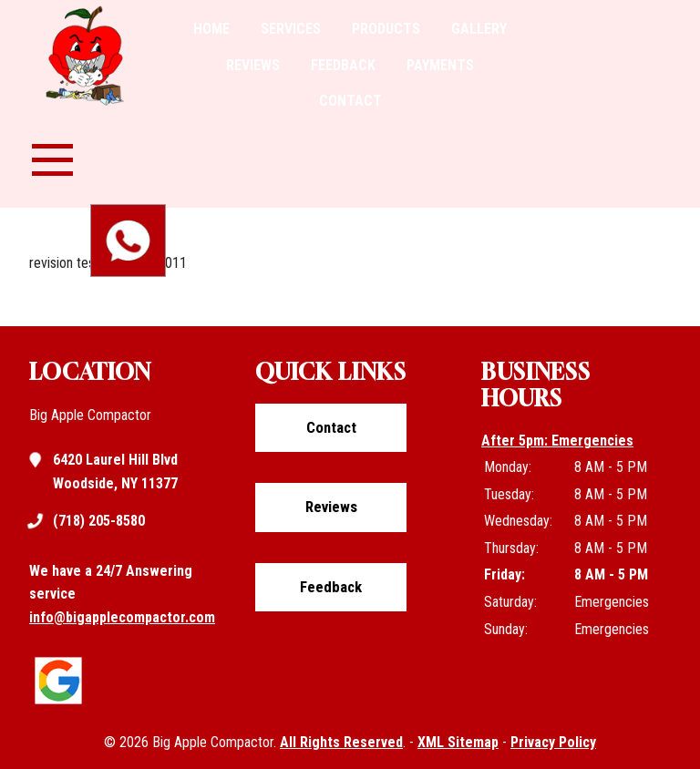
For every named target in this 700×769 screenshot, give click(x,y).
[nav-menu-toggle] (52, 158)
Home (211, 29)
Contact (350, 101)
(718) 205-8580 (99, 521)
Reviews (253, 65)
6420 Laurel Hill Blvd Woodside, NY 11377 (115, 470)
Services (291, 29)
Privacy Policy (553, 742)
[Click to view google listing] (63, 705)
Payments (440, 65)
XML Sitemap (458, 742)
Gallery (479, 29)
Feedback (343, 65)
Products (386, 29)
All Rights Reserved (341, 742)
